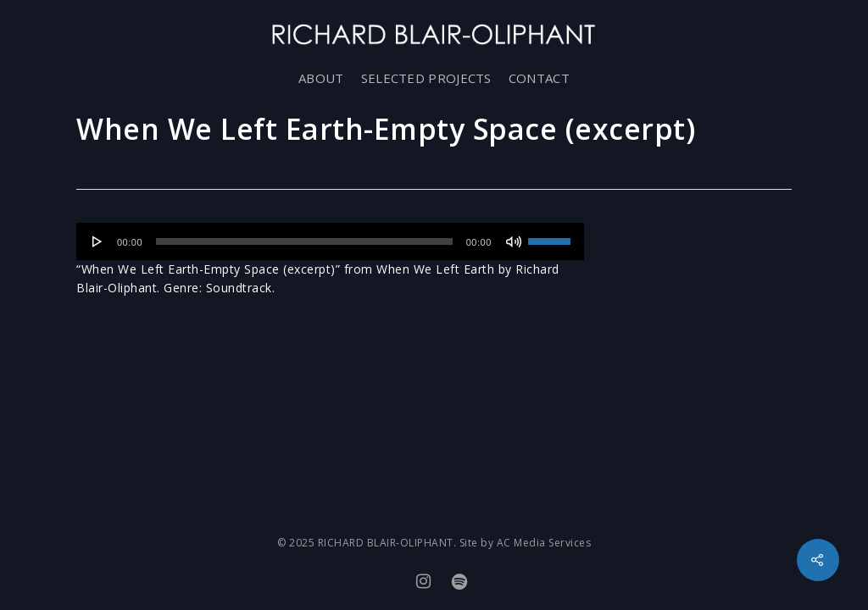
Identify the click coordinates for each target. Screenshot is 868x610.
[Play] (97, 241)
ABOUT (321, 78)
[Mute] (514, 241)
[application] (330, 241)
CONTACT (539, 78)
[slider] (304, 241)
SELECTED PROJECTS (426, 78)
